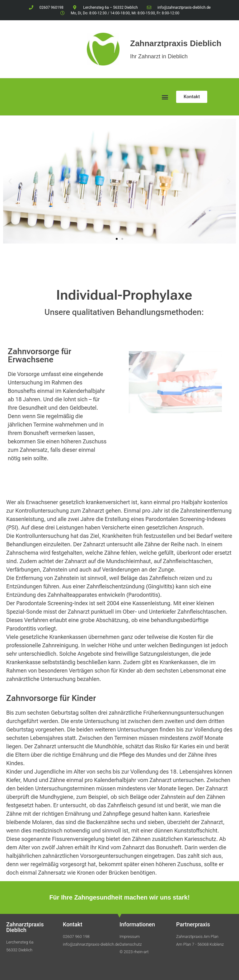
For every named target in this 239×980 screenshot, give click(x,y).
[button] (165, 97)
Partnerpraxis (193, 924)
